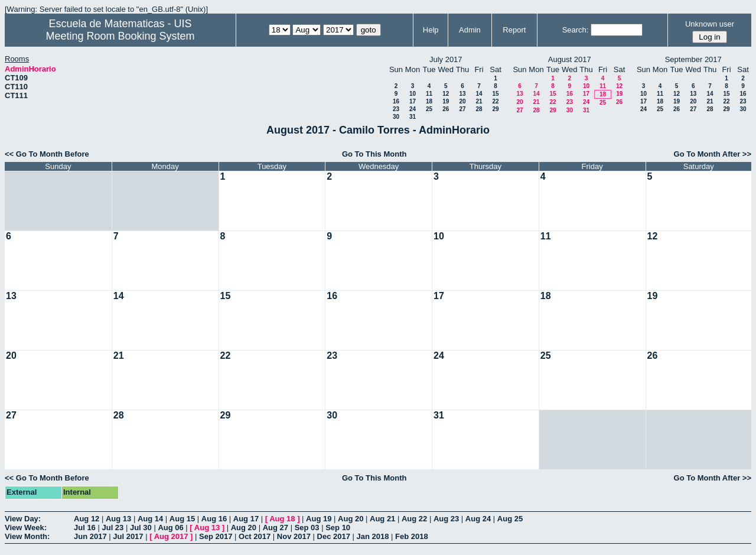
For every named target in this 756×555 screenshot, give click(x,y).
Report (514, 30)
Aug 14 (150, 519)
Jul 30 (141, 528)
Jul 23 (113, 528)
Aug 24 (478, 519)
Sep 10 (338, 528)
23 (396, 109)
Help (431, 30)
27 (462, 109)
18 (429, 101)
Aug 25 (510, 519)
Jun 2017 (90, 536)
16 (396, 101)
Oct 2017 (255, 536)
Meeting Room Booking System (120, 36)
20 (462, 101)
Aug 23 (446, 519)
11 (429, 94)
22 (495, 101)
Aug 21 (382, 519)
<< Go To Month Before (47, 154)
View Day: (23, 519)
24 (413, 109)
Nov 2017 (294, 536)
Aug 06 (170, 528)
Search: (576, 30)
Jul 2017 (128, 536)
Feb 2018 (412, 536)
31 (413, 117)
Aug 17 (246, 519)
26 (446, 109)
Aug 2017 (171, 536)
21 (479, 101)
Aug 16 (214, 519)
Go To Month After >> (713, 154)
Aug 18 (282, 519)
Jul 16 (85, 528)
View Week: (26, 528)
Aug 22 (414, 519)
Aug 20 (351, 519)
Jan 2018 (373, 536)
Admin (470, 30)
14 (479, 94)
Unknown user (710, 24)
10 (413, 94)
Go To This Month (374, 154)
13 (462, 94)
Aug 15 (182, 519)
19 (446, 101)
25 (429, 109)
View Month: (27, 536)
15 (495, 94)
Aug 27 (276, 528)
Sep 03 (307, 528)
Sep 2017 (216, 536)
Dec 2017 (334, 536)
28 (479, 109)
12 (446, 94)
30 (396, 117)
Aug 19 (319, 519)
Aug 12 (87, 519)
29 (495, 109)
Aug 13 (118, 519)
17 (413, 101)
